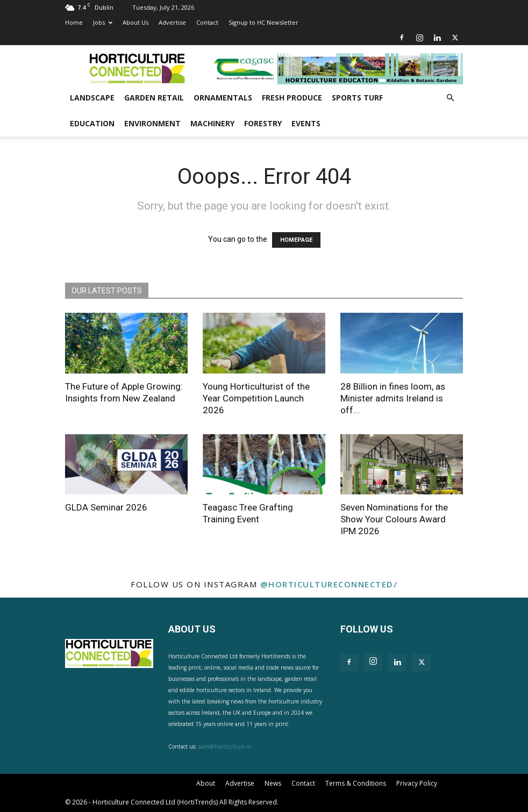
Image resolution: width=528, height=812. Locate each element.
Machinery (212, 123)
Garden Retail (154, 98)
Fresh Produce (292, 98)
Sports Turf (357, 98)
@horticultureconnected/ (329, 584)
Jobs (103, 22)
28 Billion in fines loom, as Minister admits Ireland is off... (393, 398)
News (273, 783)
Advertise (172, 22)
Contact (207, 22)
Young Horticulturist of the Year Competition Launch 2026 (256, 398)
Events (306, 123)
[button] (450, 98)
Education (92, 123)
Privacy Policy (417, 783)
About (206, 783)
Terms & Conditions (356, 783)
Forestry (263, 123)
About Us (135, 22)
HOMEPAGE (296, 240)
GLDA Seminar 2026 (106, 507)
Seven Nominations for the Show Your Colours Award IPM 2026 (394, 519)
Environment (152, 123)
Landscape (92, 98)
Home (74, 22)
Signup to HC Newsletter (263, 22)
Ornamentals (223, 98)
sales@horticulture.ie (225, 746)
